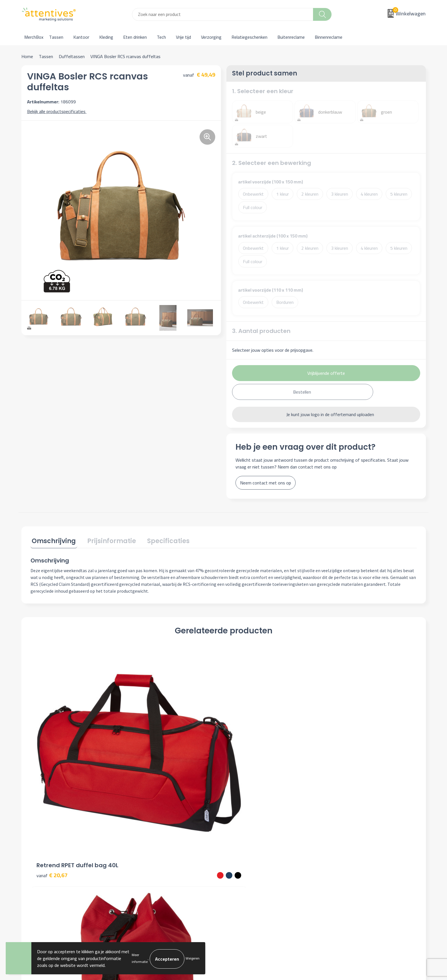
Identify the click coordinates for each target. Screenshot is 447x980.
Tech (161, 37)
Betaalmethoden (247, 850)
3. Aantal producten (261, 331)
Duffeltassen (72, 56)
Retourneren (243, 858)
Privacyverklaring (347, 850)
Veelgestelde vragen (150, 850)
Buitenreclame (291, 37)
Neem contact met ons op (266, 483)
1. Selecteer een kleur (263, 91)
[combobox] (223, 14)
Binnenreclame (329, 37)
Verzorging (211, 37)
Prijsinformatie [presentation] (108, 540)
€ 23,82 (342, 762)
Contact (238, 832)
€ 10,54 (245, 771)
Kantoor (81, 37)
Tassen (56, 37)
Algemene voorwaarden (354, 832)
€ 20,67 (52, 754)
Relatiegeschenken (249, 37)
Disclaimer (341, 858)
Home (27, 56)
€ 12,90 (148, 762)
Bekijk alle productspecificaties (58, 111)
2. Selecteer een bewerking (272, 163)
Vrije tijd (183, 37)
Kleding (106, 37)
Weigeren (193, 958)
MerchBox (34, 37)
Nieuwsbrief (142, 841)
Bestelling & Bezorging (253, 841)
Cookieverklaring (346, 841)
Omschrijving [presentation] (53, 540)
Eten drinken (135, 37)
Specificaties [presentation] (162, 540)
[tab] (53, 541)
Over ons (139, 832)
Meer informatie (140, 958)
